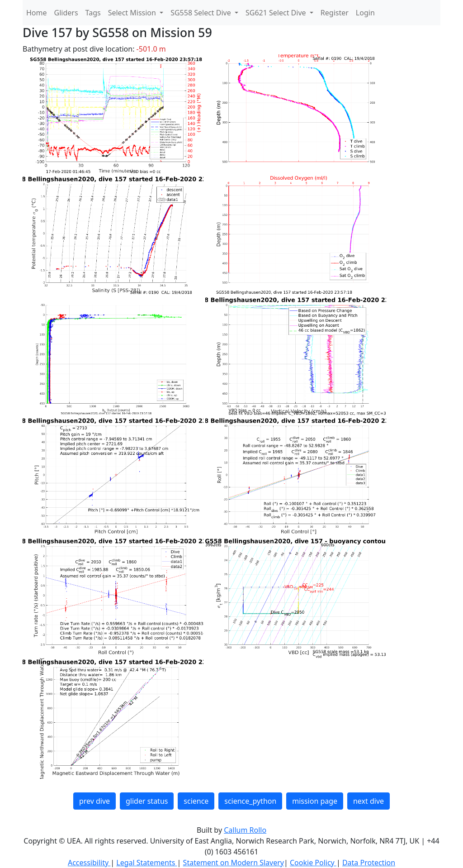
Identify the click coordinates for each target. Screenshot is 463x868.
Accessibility (89, 863)
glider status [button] (147, 801)
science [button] (196, 801)
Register (335, 13)
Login (365, 13)
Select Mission (133, 13)
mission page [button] (315, 801)
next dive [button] (369, 801)
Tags (93, 13)
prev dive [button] (94, 801)
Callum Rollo (245, 830)
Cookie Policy (313, 863)
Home (37, 13)
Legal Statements (146, 863)
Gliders (66, 13)
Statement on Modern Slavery (234, 863)
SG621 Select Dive (277, 13)
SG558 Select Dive (202, 13)
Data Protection (369, 863)
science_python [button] (250, 801)
